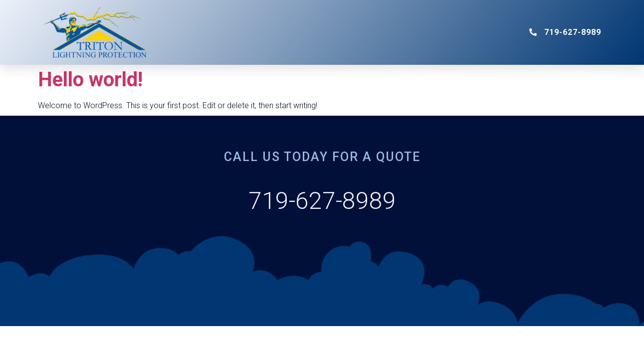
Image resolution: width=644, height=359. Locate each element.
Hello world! (90, 80)
